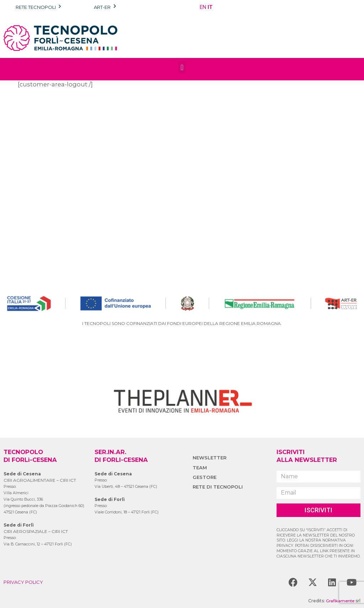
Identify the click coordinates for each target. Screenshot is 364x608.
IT (210, 7)
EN (203, 7)
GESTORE (205, 477)
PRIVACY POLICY (25, 582)
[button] (182, 67)
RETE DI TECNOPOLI (219, 487)
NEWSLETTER (210, 458)
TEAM (200, 468)
